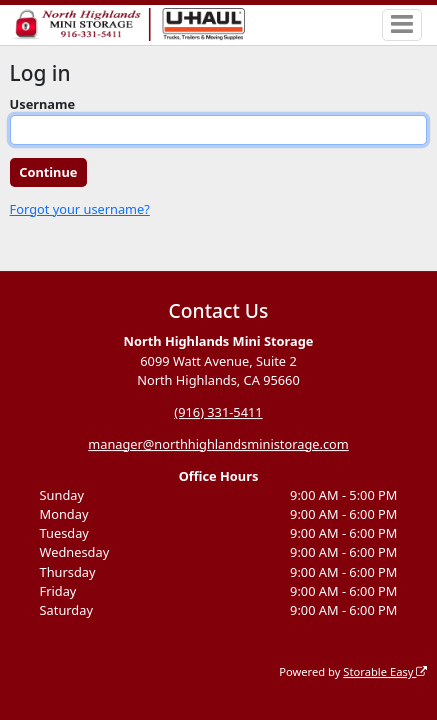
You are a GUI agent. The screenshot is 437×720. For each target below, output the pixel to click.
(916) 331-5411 (218, 412)
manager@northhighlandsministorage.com (218, 444)
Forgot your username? (80, 209)
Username (43, 104)
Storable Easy (385, 671)
